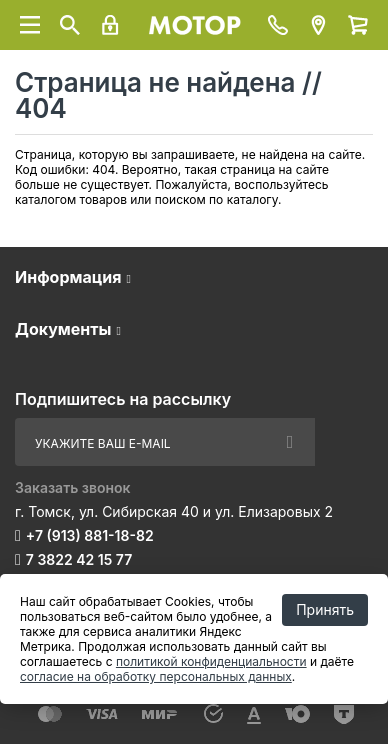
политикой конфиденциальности (211, 661)
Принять (325, 609)
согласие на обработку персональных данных (156, 676)
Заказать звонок (73, 487)
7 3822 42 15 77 (79, 559)
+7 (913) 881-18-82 (90, 535)
